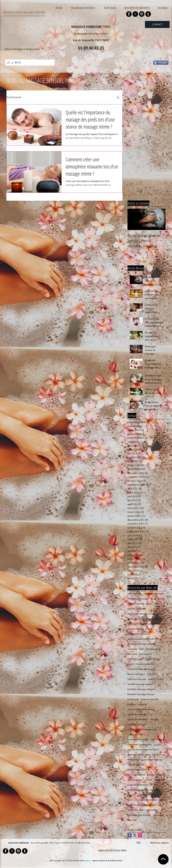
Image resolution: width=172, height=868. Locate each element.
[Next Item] (160, 219)
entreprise (159, 780)
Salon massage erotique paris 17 (24, 49)
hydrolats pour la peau (139, 815)
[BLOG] (18, 63)
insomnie (132, 820)
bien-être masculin (137, 679)
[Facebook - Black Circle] (129, 14)
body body (133, 699)
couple (157, 745)
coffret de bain (135, 735)
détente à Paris (135, 780)
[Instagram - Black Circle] (142, 14)
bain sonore (145, 654)
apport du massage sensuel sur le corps (147, 624)
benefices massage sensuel (141, 669)
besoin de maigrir (136, 674)
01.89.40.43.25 (82, 843)
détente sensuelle (156, 775)
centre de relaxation (138, 719)
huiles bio (132, 810)
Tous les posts (14, 97)
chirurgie (154, 719)
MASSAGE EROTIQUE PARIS (113, 850)
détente (156, 755)
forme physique (135, 790)
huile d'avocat (135, 805)
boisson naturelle (150, 699)
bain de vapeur (153, 649)
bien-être (152, 674)
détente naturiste (136, 775)
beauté (131, 664)
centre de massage (137, 714)
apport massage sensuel (140, 629)
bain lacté (132, 654)
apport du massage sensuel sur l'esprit (147, 619)
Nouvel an (144, 599)
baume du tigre (153, 659)
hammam (153, 800)
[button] (118, 98)
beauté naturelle (145, 664)
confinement (157, 740)
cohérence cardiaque (138, 740)
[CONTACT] (157, 24)
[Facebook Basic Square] (129, 835)
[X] (135, 14)
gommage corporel (147, 795)
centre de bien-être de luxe (141, 709)
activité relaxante (136, 609)
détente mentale (136, 765)
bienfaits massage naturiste (142, 689)
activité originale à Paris (140, 604)
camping (142, 704)
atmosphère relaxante (139, 634)
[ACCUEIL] (8, 63)
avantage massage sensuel (141, 644)
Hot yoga (132, 599)
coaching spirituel (136, 724)
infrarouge (158, 815)
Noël (153, 599)
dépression (144, 755)
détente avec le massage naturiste (145, 760)
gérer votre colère (137, 800)
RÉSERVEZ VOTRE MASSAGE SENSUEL (24, 12)
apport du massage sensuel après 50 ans (147, 614)
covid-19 (155, 750)
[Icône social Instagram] (140, 835)
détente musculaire (137, 770)
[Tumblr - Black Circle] (148, 14)
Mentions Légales (160, 843)
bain (141, 649)
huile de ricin (150, 805)
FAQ (139, 843)
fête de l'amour (153, 790)
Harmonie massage (154, 594)
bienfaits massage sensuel (141, 694)
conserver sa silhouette (140, 745)
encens (148, 780)
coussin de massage (138, 750)
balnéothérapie (135, 659)
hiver (162, 800)
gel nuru (131, 795)
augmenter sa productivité (141, 639)
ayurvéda (132, 649)
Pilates (161, 599)
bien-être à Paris (156, 679)
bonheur (132, 704)
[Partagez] (161, 63)
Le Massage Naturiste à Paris (91, 34)
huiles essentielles (149, 810)
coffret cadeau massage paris (143, 729)
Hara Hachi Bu (135, 594)
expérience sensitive (138, 785)
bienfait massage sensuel (140, 684)
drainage (132, 755)
